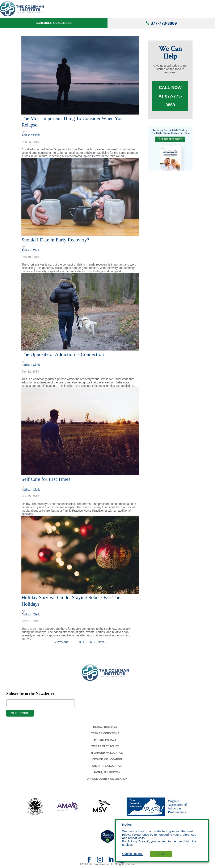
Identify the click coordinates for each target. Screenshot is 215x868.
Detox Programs (105, 727)
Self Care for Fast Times (46, 479)
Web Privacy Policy (105, 746)
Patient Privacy (105, 740)
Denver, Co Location (107, 759)
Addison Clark (31, 135)
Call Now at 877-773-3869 (170, 99)
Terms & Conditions (105, 733)
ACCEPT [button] (161, 854)
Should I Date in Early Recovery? (55, 240)
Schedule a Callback (54, 23)
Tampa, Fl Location (107, 772)
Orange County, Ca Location (107, 779)
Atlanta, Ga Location (107, 766)
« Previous (61, 642)
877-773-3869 (164, 23)
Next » (102, 642)
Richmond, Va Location (107, 753)
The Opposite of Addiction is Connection (63, 354)
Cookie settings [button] (133, 854)
